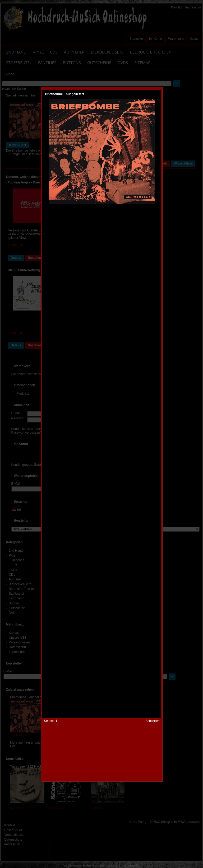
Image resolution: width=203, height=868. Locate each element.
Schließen (153, 721)
